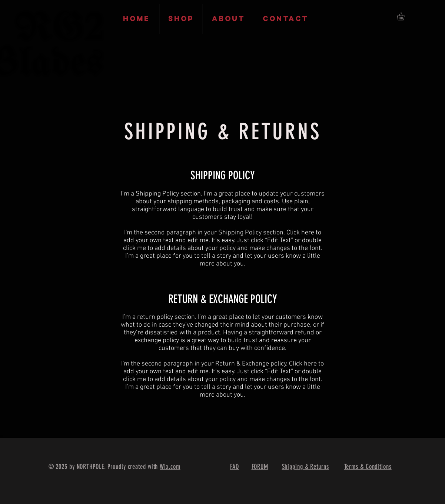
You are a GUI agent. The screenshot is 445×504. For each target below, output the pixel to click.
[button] (405, 16)
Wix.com (170, 467)
